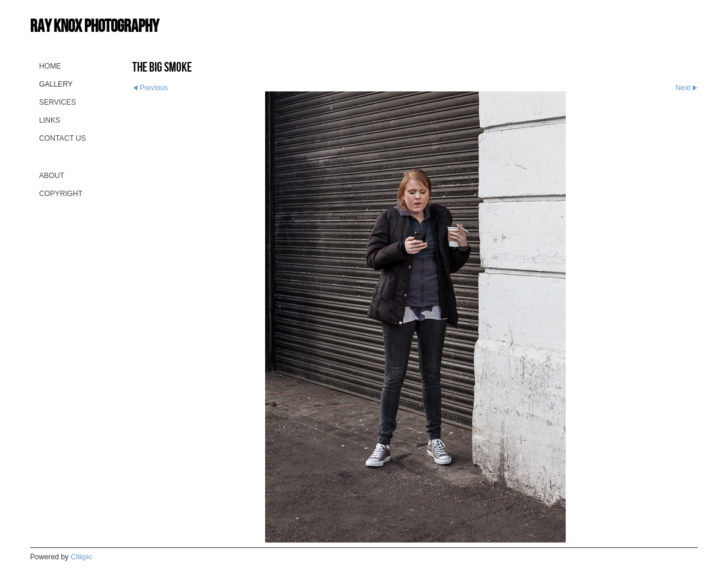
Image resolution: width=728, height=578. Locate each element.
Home (50, 66)
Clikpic (82, 557)
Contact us (63, 138)
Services (57, 102)
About (52, 176)
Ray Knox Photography (94, 26)
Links (50, 120)
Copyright (61, 194)
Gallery (56, 84)
